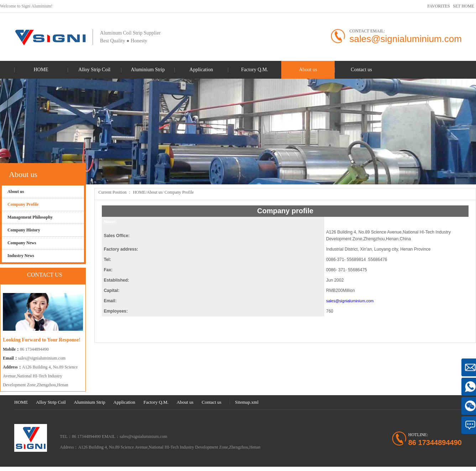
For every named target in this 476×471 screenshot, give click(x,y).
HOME (139, 192)
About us (155, 192)
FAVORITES (439, 6)
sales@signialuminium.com (42, 358)
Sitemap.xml (247, 402)
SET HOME (463, 6)
